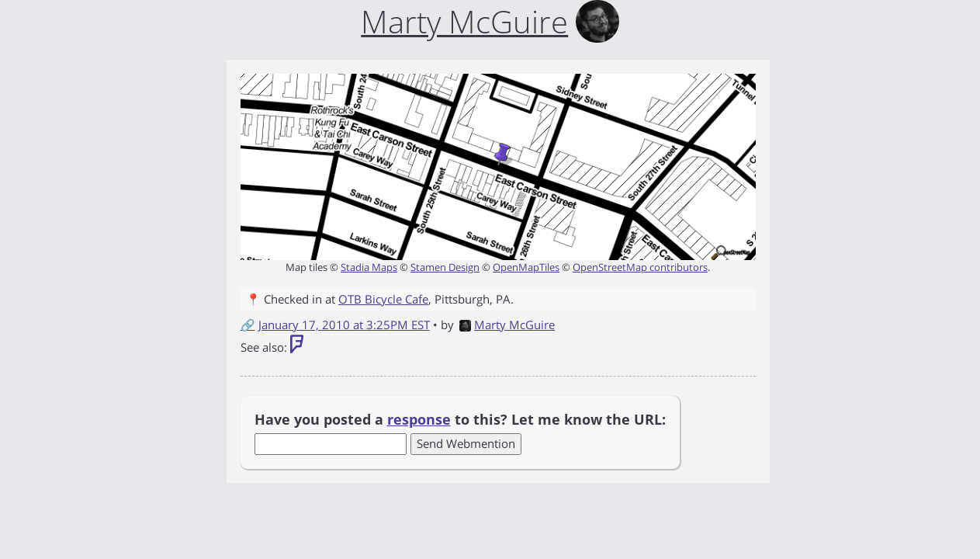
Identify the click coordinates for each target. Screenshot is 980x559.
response (419, 419)
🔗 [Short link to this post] (248, 325)
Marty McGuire (507, 325)
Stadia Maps (369, 267)
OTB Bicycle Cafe (383, 299)
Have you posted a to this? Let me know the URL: (460, 419)
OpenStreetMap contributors (640, 267)
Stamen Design (445, 267)
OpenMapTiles (526, 267)
